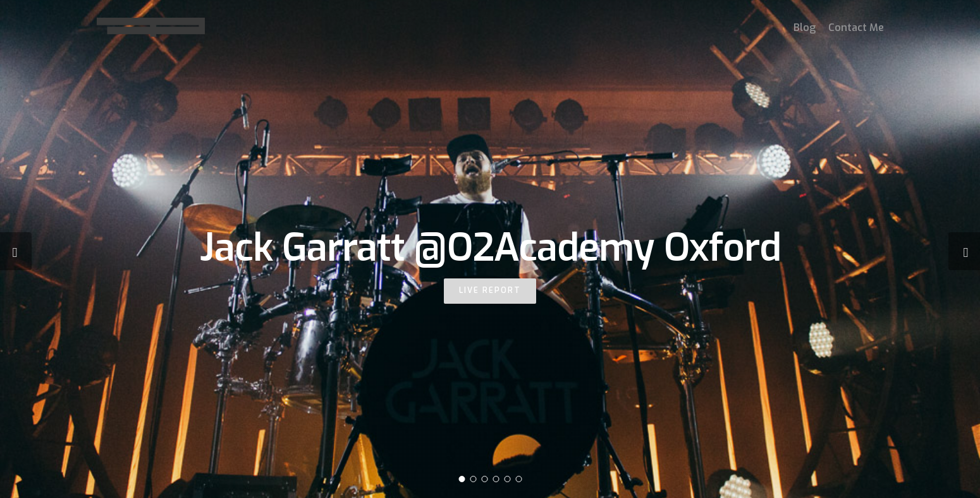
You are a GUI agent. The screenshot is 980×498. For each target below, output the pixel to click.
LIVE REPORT (490, 290)
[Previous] (16, 251)
